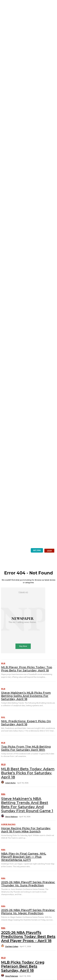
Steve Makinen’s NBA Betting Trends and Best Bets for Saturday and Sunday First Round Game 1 (27, 805)
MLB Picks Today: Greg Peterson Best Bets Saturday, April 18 (23, 966)
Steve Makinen (11, 817)
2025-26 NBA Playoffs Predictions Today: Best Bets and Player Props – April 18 (28, 937)
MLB (3, 689)
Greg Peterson (12, 976)
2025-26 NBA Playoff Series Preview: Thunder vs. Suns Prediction (28, 884)
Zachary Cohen (12, 946)
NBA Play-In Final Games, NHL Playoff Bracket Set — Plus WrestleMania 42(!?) (24, 857)
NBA (3, 794)
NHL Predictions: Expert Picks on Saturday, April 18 (26, 723)
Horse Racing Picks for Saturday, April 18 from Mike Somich (26, 830)
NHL (3, 717)
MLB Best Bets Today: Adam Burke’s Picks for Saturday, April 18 (28, 773)
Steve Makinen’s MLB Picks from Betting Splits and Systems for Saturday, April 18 (26, 696)
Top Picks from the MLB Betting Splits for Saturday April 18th (26, 748)
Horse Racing (8, 824)
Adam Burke (10, 783)
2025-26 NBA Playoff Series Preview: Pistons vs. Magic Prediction (28, 912)
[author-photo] (3, 783)
